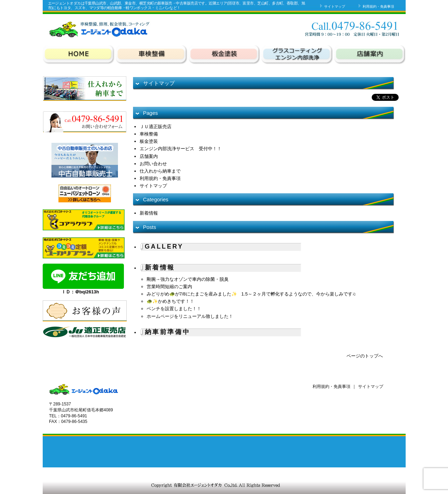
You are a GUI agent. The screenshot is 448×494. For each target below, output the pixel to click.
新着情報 (149, 213)
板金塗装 (149, 141)
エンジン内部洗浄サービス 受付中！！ (181, 149)
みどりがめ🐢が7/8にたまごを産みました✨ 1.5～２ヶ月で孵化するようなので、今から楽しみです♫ (251, 294)
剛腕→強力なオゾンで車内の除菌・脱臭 (188, 279)
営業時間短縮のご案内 (169, 287)
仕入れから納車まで (160, 171)
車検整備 (149, 134)
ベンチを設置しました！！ (174, 309)
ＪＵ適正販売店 (156, 127)
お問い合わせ (309, 29)
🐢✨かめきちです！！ (170, 301)
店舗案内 (149, 156)
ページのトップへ (365, 356)
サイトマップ (332, 6)
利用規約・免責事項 (376, 6)
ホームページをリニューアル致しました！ (190, 316)
